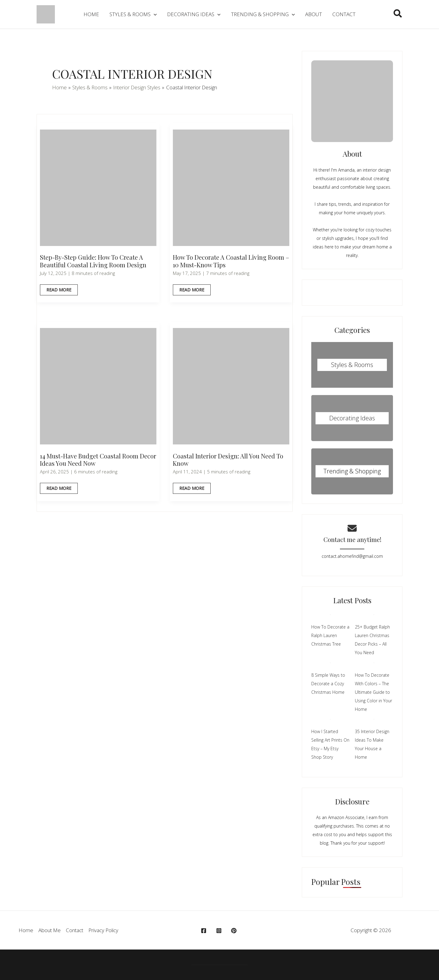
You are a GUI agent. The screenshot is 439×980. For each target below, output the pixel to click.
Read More (59, 291)
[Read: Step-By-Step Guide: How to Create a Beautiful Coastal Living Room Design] (98, 187)
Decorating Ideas (352, 418)
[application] (154, 14)
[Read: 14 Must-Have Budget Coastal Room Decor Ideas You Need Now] (98, 386)
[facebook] (205, 931)
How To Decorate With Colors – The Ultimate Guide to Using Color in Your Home (373, 692)
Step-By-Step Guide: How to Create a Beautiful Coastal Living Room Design (93, 261)
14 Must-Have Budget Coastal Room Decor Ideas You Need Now (98, 460)
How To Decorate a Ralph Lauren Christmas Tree (330, 635)
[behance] (235, 931)
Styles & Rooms (352, 365)
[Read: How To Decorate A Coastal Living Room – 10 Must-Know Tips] (231, 187)
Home (26, 930)
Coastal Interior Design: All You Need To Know (228, 460)
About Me (50, 930)
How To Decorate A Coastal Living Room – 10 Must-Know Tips (231, 261)
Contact (75, 930)
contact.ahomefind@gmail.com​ (352, 556)
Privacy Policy (103, 930)
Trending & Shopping (352, 471)
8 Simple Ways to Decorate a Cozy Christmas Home (328, 684)
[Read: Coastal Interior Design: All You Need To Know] (231, 386)
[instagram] (220, 931)
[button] (398, 14)
